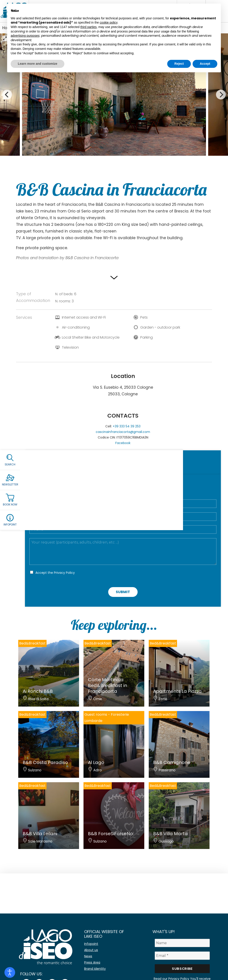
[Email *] (182, 956)
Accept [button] (205, 64)
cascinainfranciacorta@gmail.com (123, 432)
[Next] (221, 95)
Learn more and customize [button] (38, 64)
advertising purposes (25, 36)
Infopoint (91, 944)
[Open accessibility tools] (10, 972)
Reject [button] (179, 64)
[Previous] (7, 95)
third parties (89, 27)
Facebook (123, 443)
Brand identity (95, 969)
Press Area (92, 962)
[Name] (182, 943)
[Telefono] (123, 529)
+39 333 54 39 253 (127, 426)
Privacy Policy (64, 573)
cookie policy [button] (109, 22)
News (88, 956)
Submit (123, 592)
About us (91, 950)
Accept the (55, 573)
